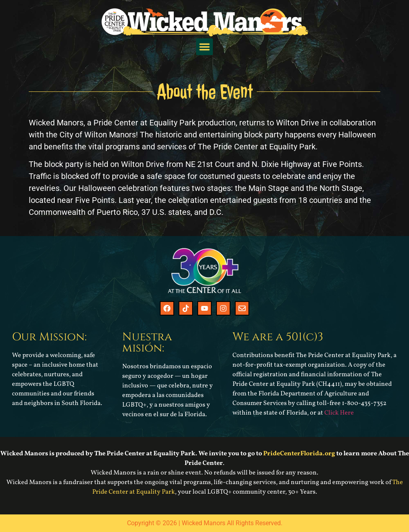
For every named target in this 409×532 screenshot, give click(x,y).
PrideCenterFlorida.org (299, 454)
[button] (204, 47)
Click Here (339, 413)
